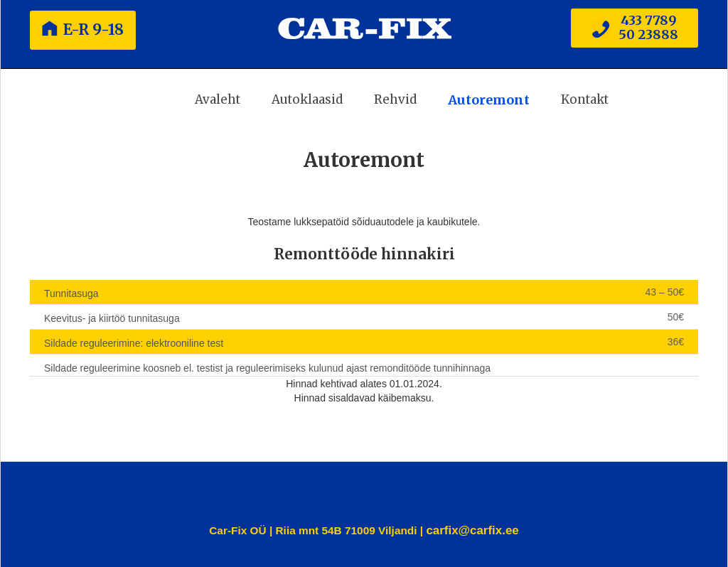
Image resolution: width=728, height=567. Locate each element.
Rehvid (395, 99)
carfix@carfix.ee (472, 530)
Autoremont (489, 100)
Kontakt (585, 99)
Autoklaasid (307, 99)
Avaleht (218, 99)
